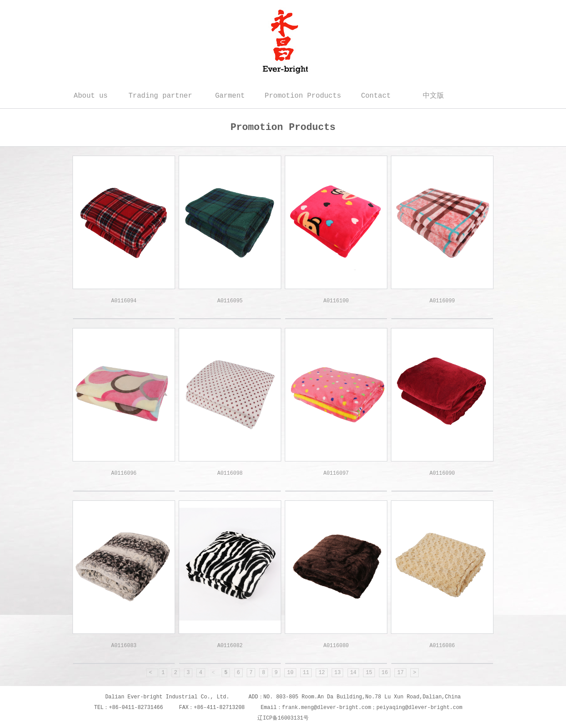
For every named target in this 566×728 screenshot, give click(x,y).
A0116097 (336, 473)
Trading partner (160, 96)
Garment (230, 96)
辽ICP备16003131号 (283, 718)
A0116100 (336, 301)
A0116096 (124, 473)
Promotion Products (303, 96)
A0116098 (230, 473)
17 (400, 673)
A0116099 (442, 301)
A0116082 (230, 646)
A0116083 (124, 646)
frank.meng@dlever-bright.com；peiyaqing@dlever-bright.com (372, 708)
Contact (376, 96)
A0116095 (230, 301)
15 (369, 673)
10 (290, 673)
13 (337, 673)
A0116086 (442, 646)
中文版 (433, 96)
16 (385, 673)
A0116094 (124, 301)
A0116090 (442, 473)
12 (321, 673)
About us (91, 96)
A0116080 (336, 646)
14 (353, 673)
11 (306, 673)
